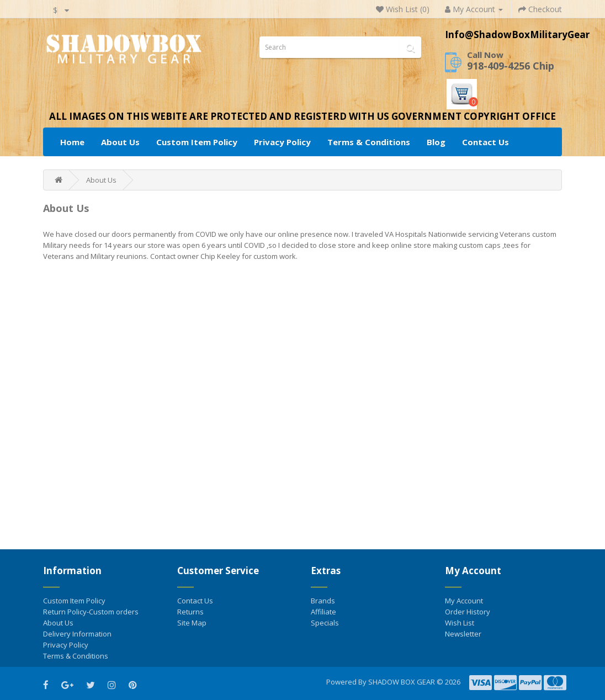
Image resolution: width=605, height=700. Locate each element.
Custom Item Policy (197, 142)
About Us (120, 142)
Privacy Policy (282, 142)
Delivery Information (77, 634)
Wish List (460, 623)
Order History (468, 612)
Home (72, 142)
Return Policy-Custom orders (91, 612)
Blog (436, 142)
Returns (190, 612)
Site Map (192, 623)
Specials (325, 623)
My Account (464, 601)
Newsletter (463, 634)
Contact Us (485, 142)
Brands (323, 601)
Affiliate (323, 612)
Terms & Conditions (369, 142)
